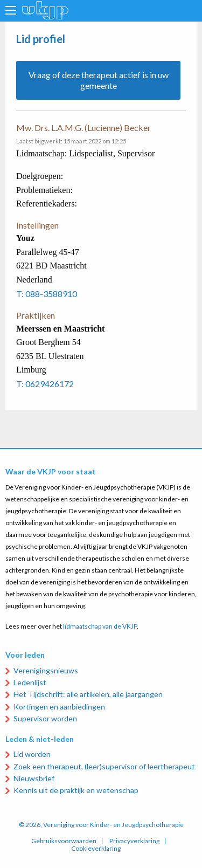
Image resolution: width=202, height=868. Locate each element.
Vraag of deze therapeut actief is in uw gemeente (99, 80)
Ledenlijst (30, 682)
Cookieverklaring (96, 849)
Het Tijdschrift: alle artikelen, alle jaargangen (88, 694)
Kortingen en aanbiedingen (59, 707)
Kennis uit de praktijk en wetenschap (76, 790)
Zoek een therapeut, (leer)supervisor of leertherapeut (104, 766)
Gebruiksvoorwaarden (64, 841)
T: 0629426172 (45, 384)
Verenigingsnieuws (46, 670)
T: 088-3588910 (47, 294)
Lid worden (32, 754)
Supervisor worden (45, 718)
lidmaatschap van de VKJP (100, 626)
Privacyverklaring (134, 841)
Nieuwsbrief (34, 778)
